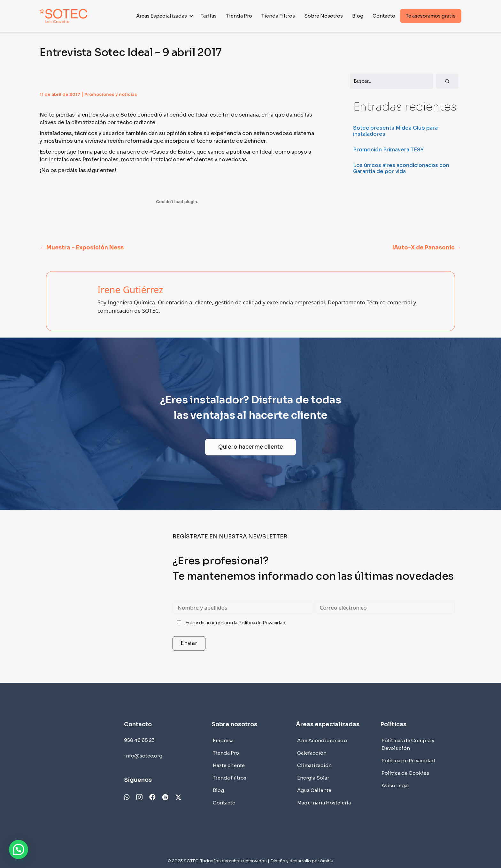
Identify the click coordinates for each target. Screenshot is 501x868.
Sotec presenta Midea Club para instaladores (395, 131)
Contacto (384, 16)
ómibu (327, 861)
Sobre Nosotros (324, 16)
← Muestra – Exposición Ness (82, 248)
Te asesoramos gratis (431, 16)
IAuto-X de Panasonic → (427, 248)
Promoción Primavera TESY (388, 150)
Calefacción (312, 753)
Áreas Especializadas (162, 16)
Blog (358, 16)
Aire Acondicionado (322, 740)
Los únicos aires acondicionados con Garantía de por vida (401, 168)
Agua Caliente (314, 790)
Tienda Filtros (278, 16)
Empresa (223, 740)
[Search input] (391, 81)
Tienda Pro (239, 16)
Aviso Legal (395, 785)
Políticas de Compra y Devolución (408, 744)
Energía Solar (313, 778)
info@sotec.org (143, 756)
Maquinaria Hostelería (324, 803)
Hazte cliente (229, 765)
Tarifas (209, 16)
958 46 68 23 (139, 740)
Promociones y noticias (111, 94)
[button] (191, 16)
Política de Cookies (405, 773)
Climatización (314, 765)
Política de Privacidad (262, 623)
